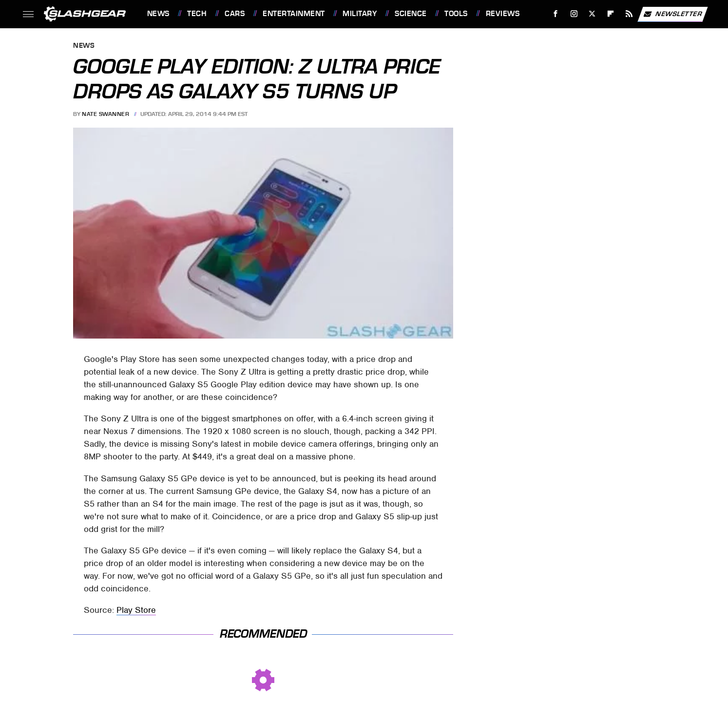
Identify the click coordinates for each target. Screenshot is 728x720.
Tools (456, 14)
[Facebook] (555, 14)
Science (411, 14)
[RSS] (629, 14)
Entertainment (294, 14)
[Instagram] (574, 14)
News (158, 14)
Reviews (503, 14)
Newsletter (672, 14)
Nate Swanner (105, 114)
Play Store (136, 610)
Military (360, 14)
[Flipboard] (611, 14)
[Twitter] (592, 14)
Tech (197, 14)
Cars (235, 14)
